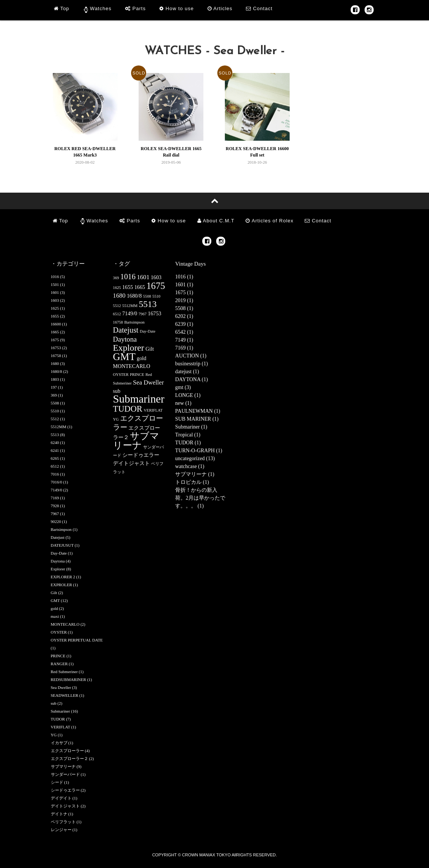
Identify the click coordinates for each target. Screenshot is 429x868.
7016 (55, 474)
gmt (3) (183, 387)
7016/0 (57, 482)
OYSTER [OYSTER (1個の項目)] (121, 375)
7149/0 (57, 490)
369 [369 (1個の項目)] (116, 278)
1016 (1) (184, 277)
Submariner (60, 711)
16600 (56, 324)
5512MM (59, 427)
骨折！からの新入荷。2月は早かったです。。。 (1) (200, 498)
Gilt (54, 593)
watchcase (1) (190, 466)
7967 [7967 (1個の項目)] (143, 314)
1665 (55, 332)
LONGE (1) (188, 395)
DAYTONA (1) (192, 379)
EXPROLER (62, 585)
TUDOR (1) (188, 443)
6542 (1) (184, 332)
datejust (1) (187, 372)
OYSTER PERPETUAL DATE (77, 640)
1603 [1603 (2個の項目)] (156, 277)
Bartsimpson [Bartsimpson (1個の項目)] (134, 322)
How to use (177, 8)
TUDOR (58, 719)
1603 (55, 300)
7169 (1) (184, 348)
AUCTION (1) (191, 356)
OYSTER (59, 632)
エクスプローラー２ (69, 759)
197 (54, 387)
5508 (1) (184, 308)
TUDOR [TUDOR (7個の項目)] (128, 409)
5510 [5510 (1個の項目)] (156, 296)
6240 (55, 442)
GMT (55, 600)
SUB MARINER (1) (197, 419)
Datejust (58, 537)
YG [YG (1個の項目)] (116, 419)
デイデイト (61, 798)
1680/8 (57, 371)
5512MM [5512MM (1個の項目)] (130, 306)
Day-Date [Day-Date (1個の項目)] (147, 331)
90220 (56, 521)
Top (62, 8)
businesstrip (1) (192, 364)
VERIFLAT (61, 727)
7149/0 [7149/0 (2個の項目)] (130, 313)
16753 (56, 348)
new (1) (183, 403)
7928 (55, 506)
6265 (55, 458)
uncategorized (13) (195, 458)
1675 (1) (184, 293)
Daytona (58, 561)
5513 (55, 435)
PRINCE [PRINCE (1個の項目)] (137, 375)
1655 (55, 316)
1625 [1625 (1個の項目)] (117, 288)
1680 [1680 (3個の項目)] (119, 296)
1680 (55, 363)
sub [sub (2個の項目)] (117, 391)
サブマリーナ (63, 766)
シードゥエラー (65, 790)
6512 (55, 466)
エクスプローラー (67, 751)
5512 (55, 419)
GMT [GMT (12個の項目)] (124, 357)
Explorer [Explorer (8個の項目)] (129, 348)
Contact (259, 8)
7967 (55, 514)
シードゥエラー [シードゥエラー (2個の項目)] (141, 455)
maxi (55, 616)
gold (55, 608)
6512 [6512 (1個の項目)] (117, 314)
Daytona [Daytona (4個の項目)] (125, 339)
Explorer (58, 569)
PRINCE (58, 656)
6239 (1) (184, 324)
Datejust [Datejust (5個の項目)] (126, 330)
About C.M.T (216, 221)
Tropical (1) (188, 435)
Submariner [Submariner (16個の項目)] (139, 399)
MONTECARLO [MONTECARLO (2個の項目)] (132, 366)
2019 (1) (184, 300)
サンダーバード (65, 774)
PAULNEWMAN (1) (198, 411)
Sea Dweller (61, 687)
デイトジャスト (65, 806)
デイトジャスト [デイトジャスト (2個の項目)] (131, 463)
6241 (55, 450)
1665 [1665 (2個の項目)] (140, 287)
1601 (55, 292)
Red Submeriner (64, 672)
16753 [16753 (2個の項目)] (155, 313)
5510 (55, 411)
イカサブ (59, 743)
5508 (55, 403)
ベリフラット (63, 822)
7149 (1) (184, 340)
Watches (101, 8)
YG (54, 735)
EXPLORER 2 (63, 577)
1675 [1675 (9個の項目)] (156, 286)
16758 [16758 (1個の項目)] (118, 322)
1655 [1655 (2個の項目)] (128, 287)
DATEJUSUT (62, 545)
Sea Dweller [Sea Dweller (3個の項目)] (148, 382)
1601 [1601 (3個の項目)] (143, 277)
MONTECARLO (65, 624)
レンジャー (61, 830)
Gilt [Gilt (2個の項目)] (150, 349)
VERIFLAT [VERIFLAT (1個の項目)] (153, 410)
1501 (55, 284)
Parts (135, 8)
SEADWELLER (65, 695)
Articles (220, 8)
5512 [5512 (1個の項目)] (117, 306)
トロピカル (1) (192, 482)
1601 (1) (184, 285)
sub (54, 703)
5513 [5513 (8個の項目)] (147, 304)
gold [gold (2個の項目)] (141, 358)
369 (54, 395)
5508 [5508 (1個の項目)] (147, 296)
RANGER (59, 664)
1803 (55, 379)
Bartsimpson (61, 529)
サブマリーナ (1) (195, 474)
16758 (56, 356)
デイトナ (59, 814)
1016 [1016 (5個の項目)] (128, 277)
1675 (55, 340)
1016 (55, 277)
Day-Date (59, 553)
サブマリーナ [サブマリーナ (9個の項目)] (136, 441)
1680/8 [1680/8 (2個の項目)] (134, 296)
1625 (55, 308)
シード (57, 782)
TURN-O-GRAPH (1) (199, 451)
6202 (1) (184, 316)
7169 (55, 498)
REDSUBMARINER (69, 680)
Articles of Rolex (269, 221)
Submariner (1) (191, 427)
